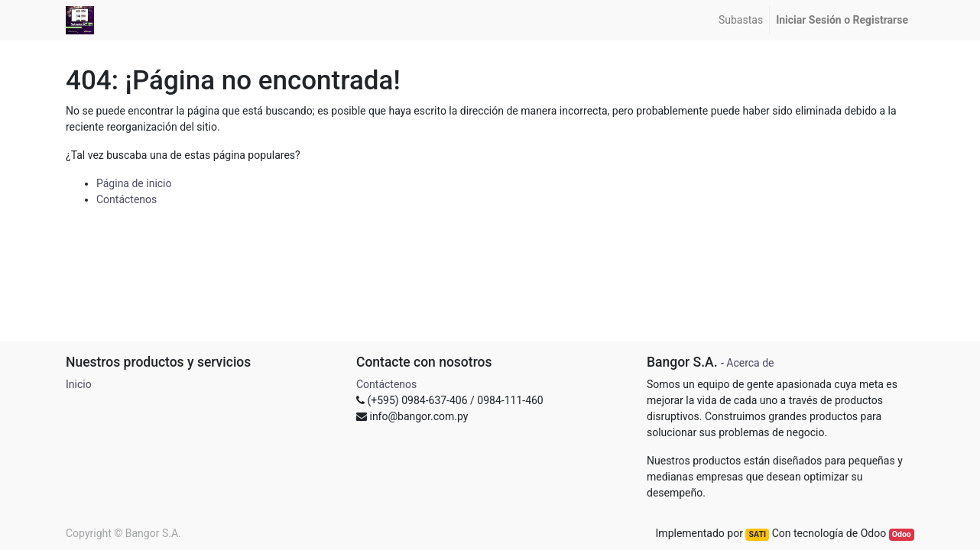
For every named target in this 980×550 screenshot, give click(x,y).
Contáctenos (127, 199)
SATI (758, 534)
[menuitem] (741, 20)
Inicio (79, 384)
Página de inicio (134, 183)
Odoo (902, 534)
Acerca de (750, 363)
